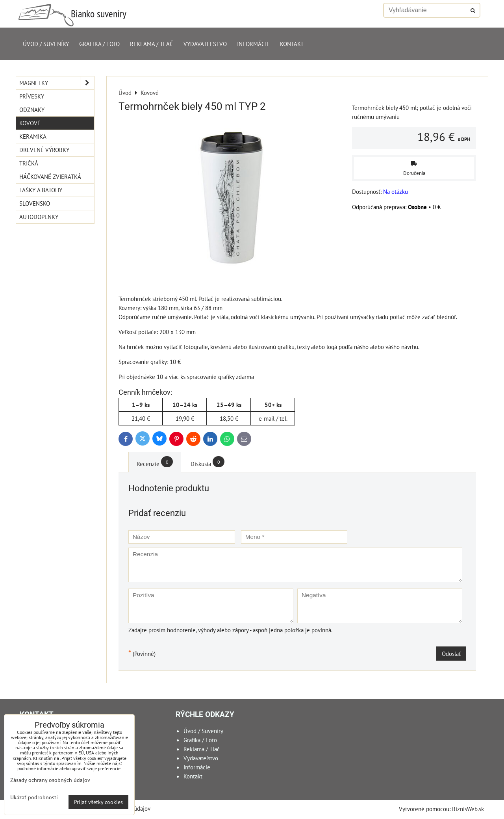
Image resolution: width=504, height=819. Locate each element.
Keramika (33, 136)
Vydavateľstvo (205, 44)
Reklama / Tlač (152, 44)
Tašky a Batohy (41, 190)
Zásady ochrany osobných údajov (50, 780)
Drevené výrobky (44, 150)
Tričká (29, 163)
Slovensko (35, 203)
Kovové (30, 123)
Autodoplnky (39, 217)
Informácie (253, 44)
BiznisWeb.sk (468, 809)
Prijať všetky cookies (98, 802)
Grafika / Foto (99, 44)
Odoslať (451, 654)
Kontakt (292, 44)
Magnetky (57, 83)
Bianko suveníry (99, 14)
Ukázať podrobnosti (34, 797)
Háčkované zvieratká (50, 176)
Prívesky (32, 96)
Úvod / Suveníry (46, 44)
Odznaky (32, 110)
